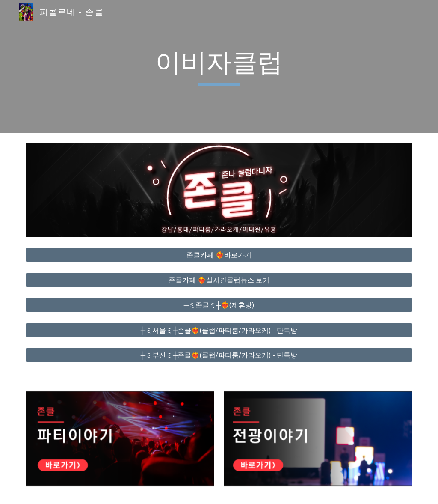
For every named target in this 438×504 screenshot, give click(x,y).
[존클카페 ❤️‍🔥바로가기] (219, 255)
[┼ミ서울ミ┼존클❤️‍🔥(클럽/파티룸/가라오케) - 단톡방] (219, 330)
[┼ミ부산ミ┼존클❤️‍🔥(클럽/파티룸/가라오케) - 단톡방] (219, 355)
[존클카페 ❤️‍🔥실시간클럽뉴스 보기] (219, 280)
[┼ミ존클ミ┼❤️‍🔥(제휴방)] (219, 305)
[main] (219, 66)
